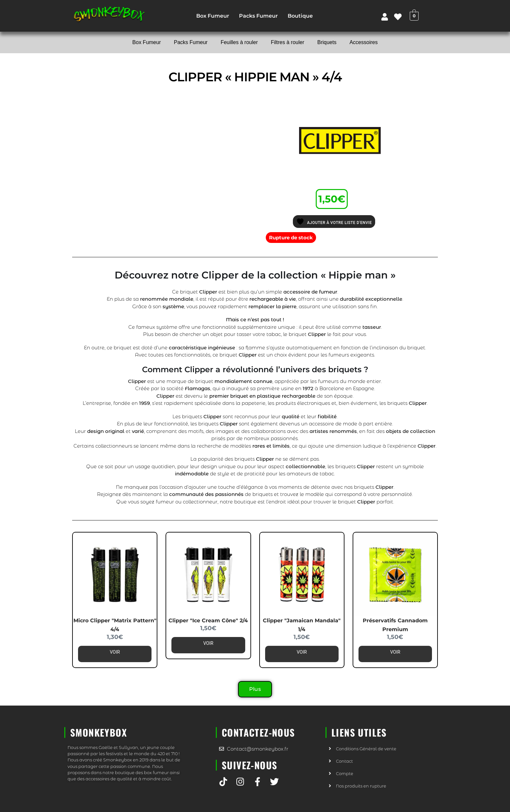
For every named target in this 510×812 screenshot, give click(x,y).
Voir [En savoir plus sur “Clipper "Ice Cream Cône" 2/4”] (208, 643)
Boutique (300, 16)
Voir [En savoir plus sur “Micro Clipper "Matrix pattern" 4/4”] (115, 652)
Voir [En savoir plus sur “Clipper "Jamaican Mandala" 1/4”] (302, 652)
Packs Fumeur (258, 16)
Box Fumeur (213, 16)
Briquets (327, 42)
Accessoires (363, 42)
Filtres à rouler (287, 42)
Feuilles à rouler (239, 42)
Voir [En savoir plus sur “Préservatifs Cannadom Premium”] (395, 652)
